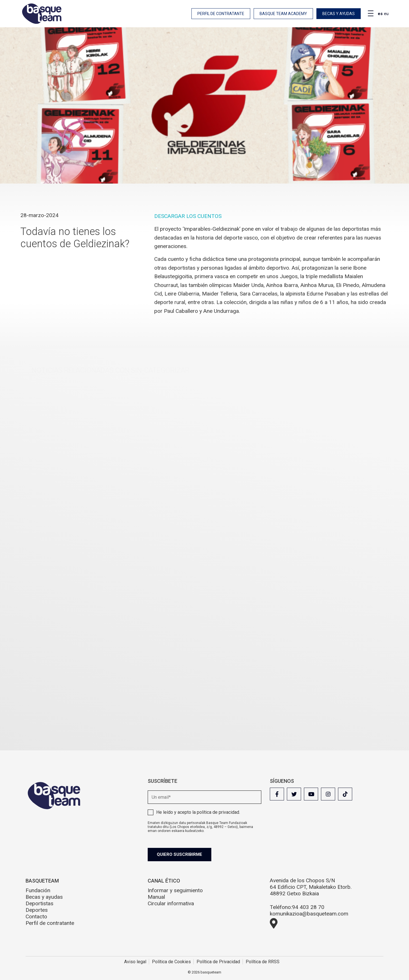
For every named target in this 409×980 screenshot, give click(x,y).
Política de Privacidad (218, 962)
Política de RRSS (263, 962)
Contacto (36, 916)
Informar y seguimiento (175, 890)
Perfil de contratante (221, 14)
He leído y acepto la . (198, 812)
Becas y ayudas (339, 14)
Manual (156, 897)
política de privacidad (218, 812)
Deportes (37, 910)
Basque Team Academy (283, 14)
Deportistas (39, 903)
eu (386, 14)
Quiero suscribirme (180, 854)
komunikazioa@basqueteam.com (309, 914)
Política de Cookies (171, 962)
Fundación (38, 890)
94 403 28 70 (308, 907)
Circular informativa (171, 903)
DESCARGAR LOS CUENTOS (188, 216)
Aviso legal (135, 962)
